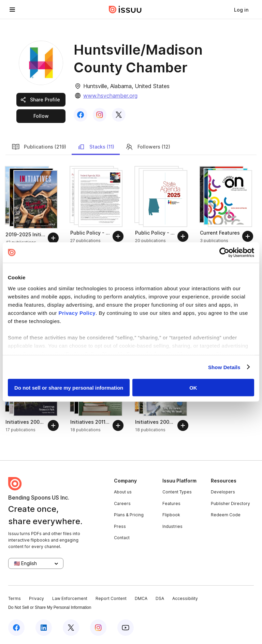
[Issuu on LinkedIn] (44, 628)
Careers (122, 503)
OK (193, 388)
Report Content (111, 598)
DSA (160, 598)
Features (171, 503)
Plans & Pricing (129, 515)
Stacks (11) (96, 147)
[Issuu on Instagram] (98, 628)
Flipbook (171, 515)
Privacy (37, 598)
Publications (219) (39, 147)
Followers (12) (148, 147)
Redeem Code (226, 515)
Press (120, 526)
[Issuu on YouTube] (126, 628)
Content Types (177, 492)
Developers (223, 492)
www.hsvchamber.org (110, 96)
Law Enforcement (70, 598)
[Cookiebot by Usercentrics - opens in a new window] (224, 253)
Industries (172, 526)
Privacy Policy (77, 313)
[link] (241, 10)
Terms (14, 598)
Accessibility (185, 598)
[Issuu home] (125, 10)
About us (123, 492)
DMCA (141, 598)
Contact (122, 538)
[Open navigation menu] (12, 10)
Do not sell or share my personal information (69, 388)
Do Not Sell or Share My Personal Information (50, 607)
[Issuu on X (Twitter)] (71, 628)
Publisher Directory (230, 503)
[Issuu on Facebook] (16, 628)
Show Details (224, 367)
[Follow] (53, 238)
